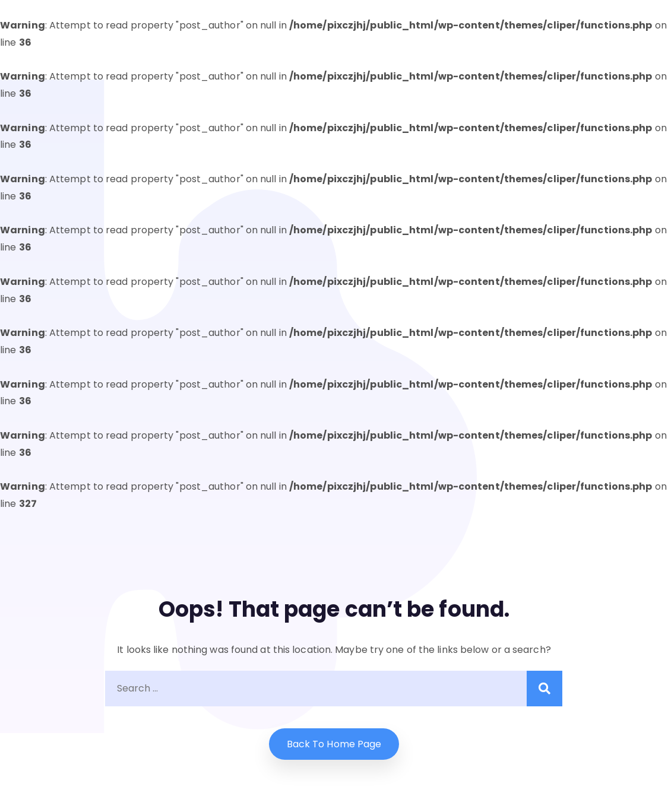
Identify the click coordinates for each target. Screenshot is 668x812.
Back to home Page (334, 744)
